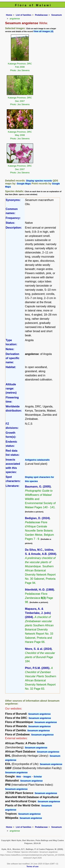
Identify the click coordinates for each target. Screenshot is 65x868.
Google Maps (24, 184)
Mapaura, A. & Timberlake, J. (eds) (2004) (38, 613)
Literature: (13, 486)
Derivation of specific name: (13, 358)
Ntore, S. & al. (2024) (38, 649)
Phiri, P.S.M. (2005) (37, 668)
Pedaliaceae (41, 15)
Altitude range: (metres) (11, 389)
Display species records (39, 181)
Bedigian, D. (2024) (37, 518)
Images (27, 777)
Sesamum (57, 15)
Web (19, 777)
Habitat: (11, 367)
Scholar (38, 777)
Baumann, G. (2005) (38, 487)
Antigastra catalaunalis (37, 460)
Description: (14, 228)
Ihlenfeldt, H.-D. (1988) (40, 590)
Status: (10, 223)
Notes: (10, 349)
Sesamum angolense (39, 714)
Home (9, 15)
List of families (24, 15)
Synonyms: (13, 200)
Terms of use (32, 866)
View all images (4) (43, 31)
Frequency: (13, 218)
